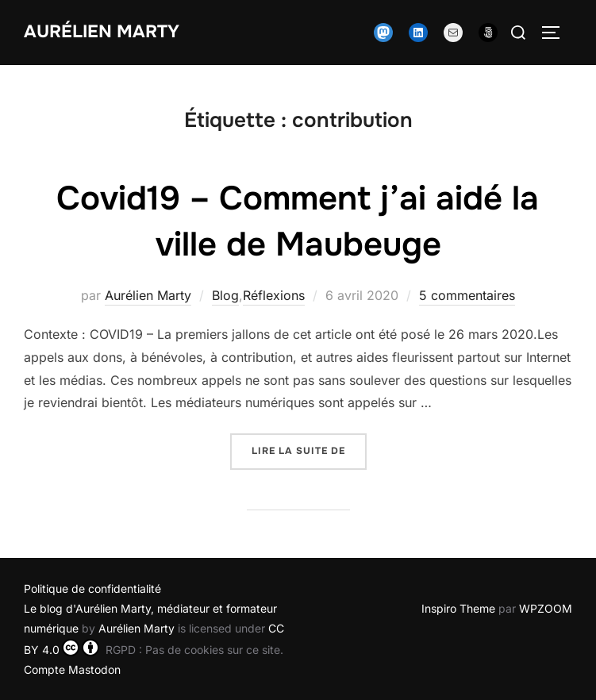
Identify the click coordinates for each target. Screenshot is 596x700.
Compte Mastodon (72, 669)
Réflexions (274, 295)
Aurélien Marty (102, 32)
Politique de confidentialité (92, 588)
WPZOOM (546, 608)
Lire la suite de (309, 450)
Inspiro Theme (458, 608)
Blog (225, 295)
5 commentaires (467, 295)
